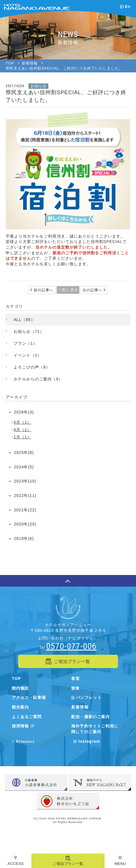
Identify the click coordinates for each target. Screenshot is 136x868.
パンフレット (86, 697)
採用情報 (24, 726)
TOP (16, 679)
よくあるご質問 (27, 717)
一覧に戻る (68, 290)
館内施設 (20, 688)
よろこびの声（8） (32, 367)
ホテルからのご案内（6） (38, 379)
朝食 (75, 688)
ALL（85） (24, 320)
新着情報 (80, 707)
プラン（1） (25, 343)
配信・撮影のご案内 (90, 717)
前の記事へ (43, 290)
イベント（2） (28, 355)
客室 (75, 679)
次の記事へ (93, 290)
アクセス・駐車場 (29, 697)
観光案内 (20, 707)
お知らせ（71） (29, 331)
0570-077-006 (71, 646)
